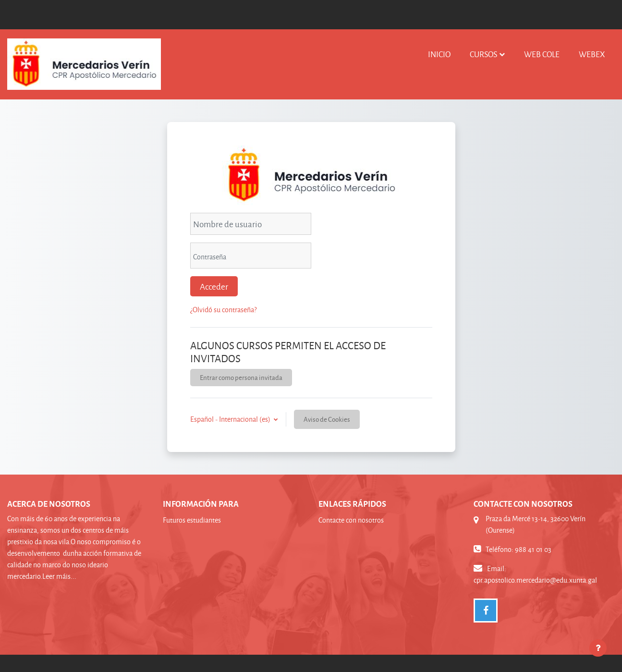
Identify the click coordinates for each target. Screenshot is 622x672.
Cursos (483, 54)
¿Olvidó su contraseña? (223, 310)
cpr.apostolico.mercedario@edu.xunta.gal (535, 580)
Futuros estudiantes (192, 520)
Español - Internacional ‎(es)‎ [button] (231, 419)
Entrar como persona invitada (241, 377)
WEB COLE (542, 54)
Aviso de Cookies (327, 419)
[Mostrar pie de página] (598, 648)
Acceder (214, 286)
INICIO (439, 54)
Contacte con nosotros (351, 520)
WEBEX (592, 54)
